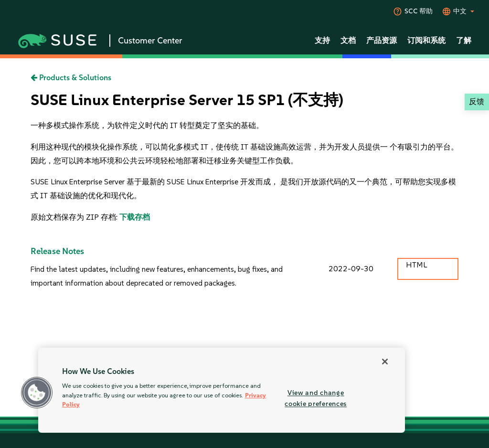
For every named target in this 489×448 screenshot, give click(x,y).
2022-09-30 (351, 269)
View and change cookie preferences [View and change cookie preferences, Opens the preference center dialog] (316, 398)
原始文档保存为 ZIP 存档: (75, 217)
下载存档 (135, 217)
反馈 (477, 101)
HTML (416, 265)
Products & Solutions (71, 78)
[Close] (385, 362)
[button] (37, 393)
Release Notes (57, 251)
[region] (222, 390)
